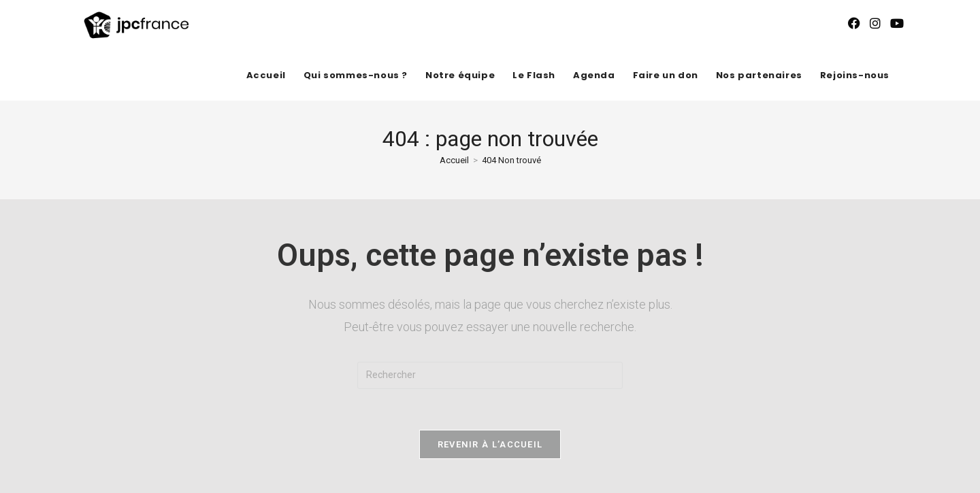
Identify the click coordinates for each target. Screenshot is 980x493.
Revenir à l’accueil (490, 444)
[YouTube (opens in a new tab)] (897, 23)
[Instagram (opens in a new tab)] (875, 23)
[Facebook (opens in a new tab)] (854, 23)
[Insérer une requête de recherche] (490, 375)
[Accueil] (454, 160)
